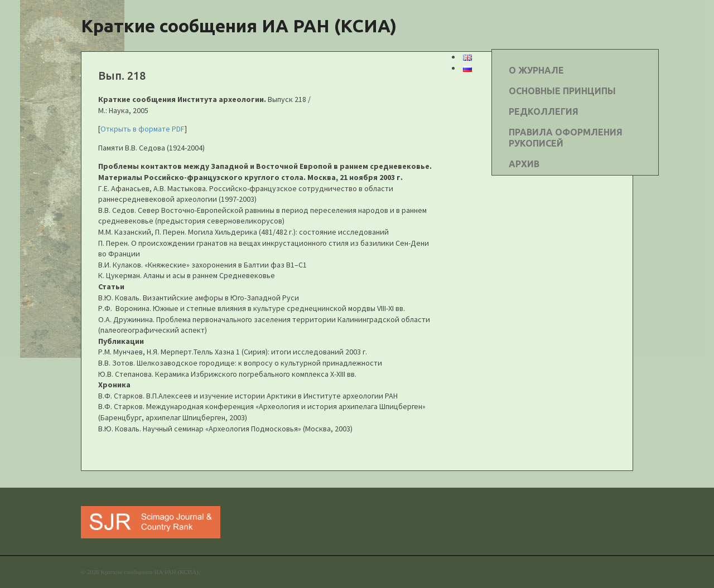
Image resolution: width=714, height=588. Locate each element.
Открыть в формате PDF (143, 129)
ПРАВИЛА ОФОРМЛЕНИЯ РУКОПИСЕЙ (566, 138)
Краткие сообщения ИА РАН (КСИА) (239, 26)
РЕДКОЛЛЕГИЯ (544, 111)
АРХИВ (524, 164)
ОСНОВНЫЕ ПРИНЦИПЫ (562, 91)
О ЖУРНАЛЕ (536, 70)
